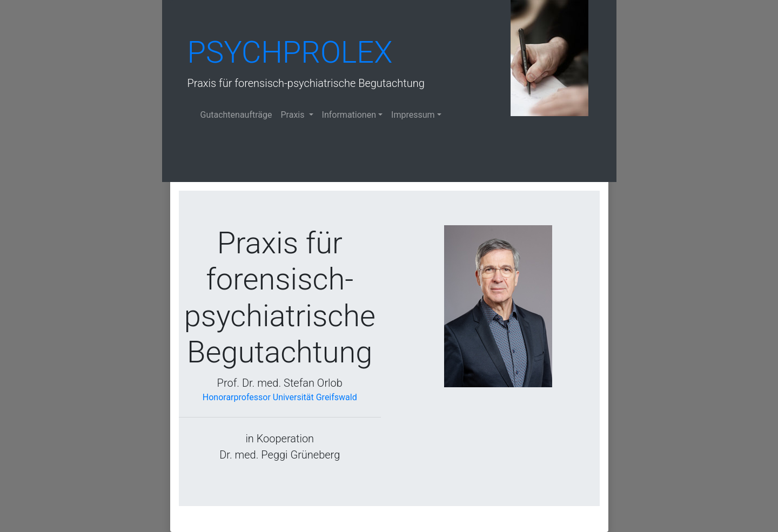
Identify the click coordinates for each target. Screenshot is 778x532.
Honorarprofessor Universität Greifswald (280, 397)
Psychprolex (290, 52)
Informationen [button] (349, 115)
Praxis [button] (294, 115)
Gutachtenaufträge (236, 115)
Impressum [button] (413, 115)
